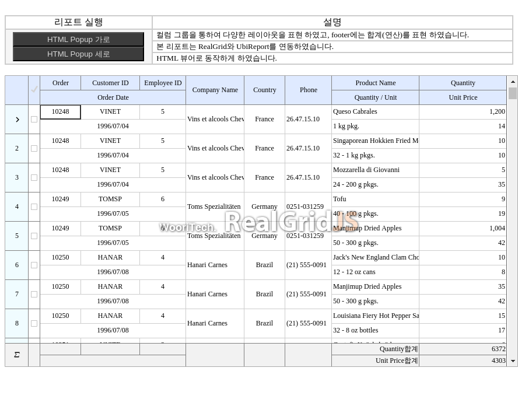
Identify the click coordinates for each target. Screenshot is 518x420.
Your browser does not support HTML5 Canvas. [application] (261, 221)
